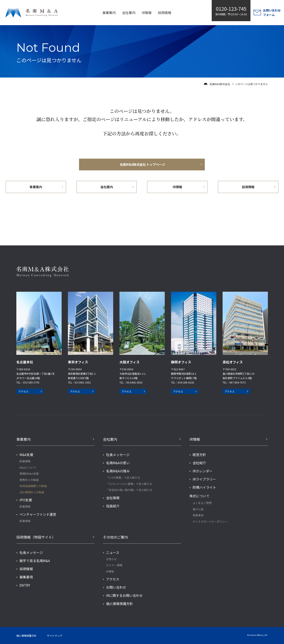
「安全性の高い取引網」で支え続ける (129, 490)
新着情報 (25, 461)
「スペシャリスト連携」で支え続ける (129, 484)
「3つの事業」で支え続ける (123, 477)
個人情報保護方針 (119, 604)
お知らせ (112, 559)
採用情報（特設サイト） (36, 537)
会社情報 (113, 498)
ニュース (113, 552)
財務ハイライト (204, 487)
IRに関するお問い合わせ (124, 595)
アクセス (23, 391)
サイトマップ (54, 636)
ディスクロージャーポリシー (210, 522)
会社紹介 (199, 463)
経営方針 (199, 455)
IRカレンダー (203, 471)
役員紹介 (113, 506)
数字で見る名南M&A (35, 561)
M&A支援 (26, 455)
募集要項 (26, 577)
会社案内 (129, 13)
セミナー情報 (114, 565)
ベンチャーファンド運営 (38, 514)
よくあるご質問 (202, 503)
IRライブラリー (204, 479)
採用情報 (165, 13)
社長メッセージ (118, 455)
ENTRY (25, 585)
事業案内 (109, 13)
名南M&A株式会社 (220, 84)
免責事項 (198, 515)
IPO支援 (26, 500)
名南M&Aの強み (118, 471)
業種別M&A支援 (29, 474)
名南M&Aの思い (118, 463)
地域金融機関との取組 (33, 486)
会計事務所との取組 (32, 492)
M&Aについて (28, 467)
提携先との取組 (29, 480)
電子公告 (198, 509)
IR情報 (147, 13)
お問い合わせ (116, 587)
